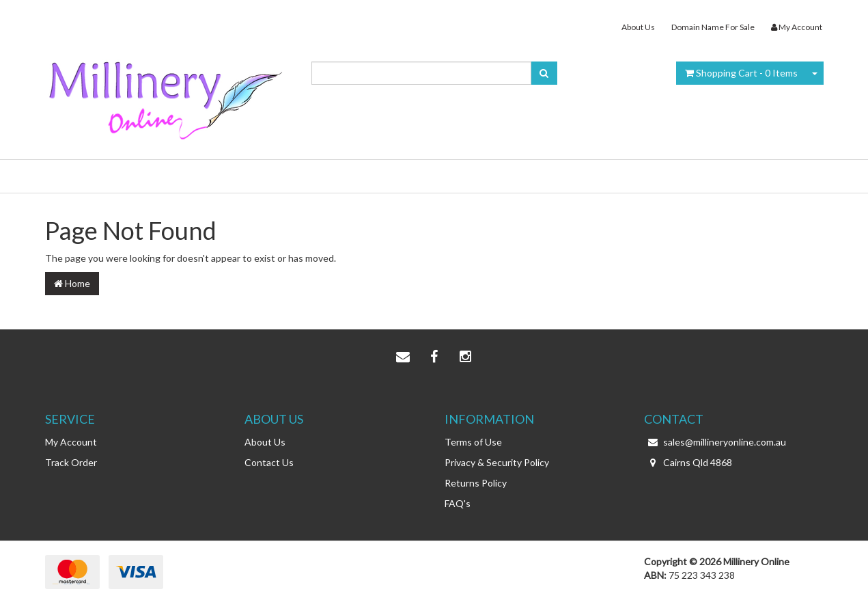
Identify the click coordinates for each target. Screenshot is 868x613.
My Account (71, 442)
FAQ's (458, 503)
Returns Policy (476, 483)
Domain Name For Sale (713, 27)
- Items (741, 73)
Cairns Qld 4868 (688, 463)
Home (72, 283)
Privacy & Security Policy (497, 462)
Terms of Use (473, 442)
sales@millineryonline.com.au (715, 442)
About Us (638, 27)
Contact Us (269, 462)
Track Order (71, 462)
